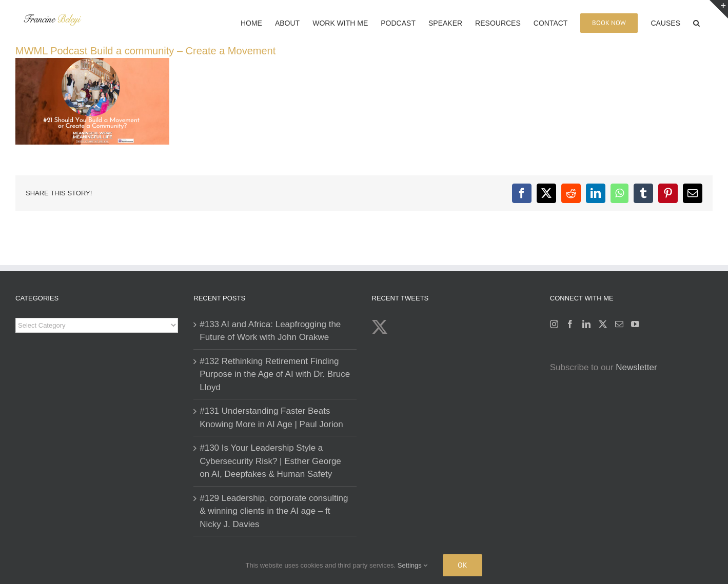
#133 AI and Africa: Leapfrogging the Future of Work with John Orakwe (270, 331)
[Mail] (619, 324)
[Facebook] (570, 324)
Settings (413, 565)
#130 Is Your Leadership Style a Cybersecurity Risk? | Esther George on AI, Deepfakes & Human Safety (270, 461)
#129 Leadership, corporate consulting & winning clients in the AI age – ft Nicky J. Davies (274, 511)
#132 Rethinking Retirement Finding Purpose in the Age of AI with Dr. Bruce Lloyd (275, 374)
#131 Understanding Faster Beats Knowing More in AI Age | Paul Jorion (271, 418)
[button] (696, 22)
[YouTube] (635, 324)
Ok (463, 565)
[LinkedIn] (586, 324)
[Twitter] (603, 324)
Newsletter (636, 367)
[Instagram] (554, 324)
